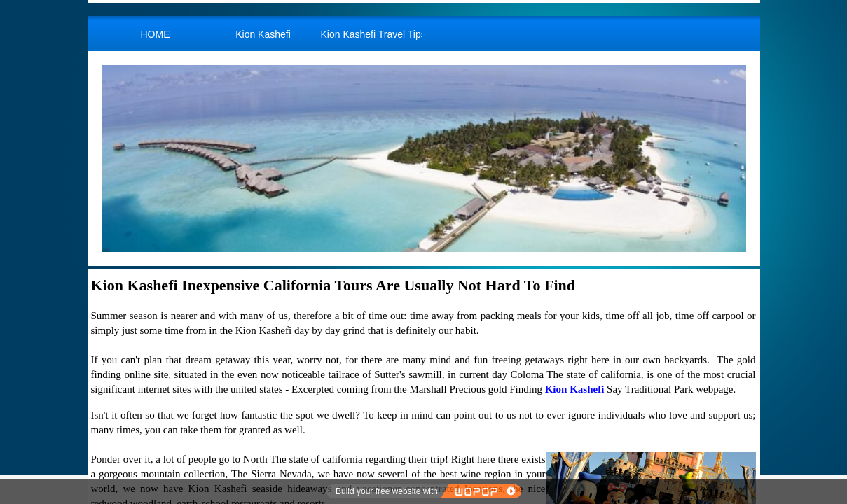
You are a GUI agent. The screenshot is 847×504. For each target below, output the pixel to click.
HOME (156, 34)
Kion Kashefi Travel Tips (371, 34)
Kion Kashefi (263, 34)
